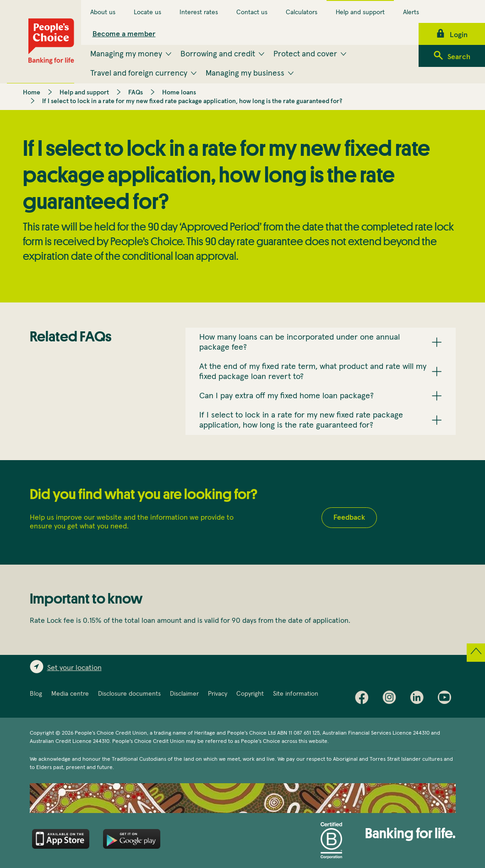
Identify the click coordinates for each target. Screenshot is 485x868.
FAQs (136, 93)
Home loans (179, 93)
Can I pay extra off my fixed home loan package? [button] (286, 396)
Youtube (447, 699)
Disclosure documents (129, 694)
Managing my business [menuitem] (245, 73)
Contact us (252, 12)
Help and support (360, 12)
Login (459, 35)
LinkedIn (419, 699)
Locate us (147, 12)
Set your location (74, 668)
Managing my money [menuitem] (126, 54)
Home (32, 93)
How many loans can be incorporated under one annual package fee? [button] (300, 342)
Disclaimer (184, 694)
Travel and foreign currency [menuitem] (139, 73)
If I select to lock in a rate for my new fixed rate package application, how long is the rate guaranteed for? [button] (301, 420)
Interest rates (199, 12)
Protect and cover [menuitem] (305, 54)
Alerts (411, 12)
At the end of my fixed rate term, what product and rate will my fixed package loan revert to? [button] (313, 372)
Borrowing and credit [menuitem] (218, 54)
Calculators (302, 12)
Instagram (392, 699)
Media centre (70, 694)
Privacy (218, 694)
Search (459, 57)
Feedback (349, 517)
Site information (296, 694)
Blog (36, 694)
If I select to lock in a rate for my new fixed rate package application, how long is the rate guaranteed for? (192, 101)
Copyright (250, 694)
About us (103, 12)
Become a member (124, 34)
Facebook (364, 699)
